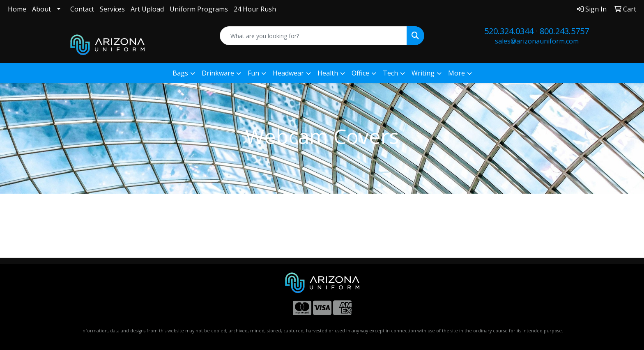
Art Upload (147, 9)
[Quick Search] (314, 36)
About (41, 9)
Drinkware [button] (218, 73)
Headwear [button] (288, 73)
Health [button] (328, 73)
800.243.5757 (564, 31)
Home (17, 9)
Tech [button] (390, 73)
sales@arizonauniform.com (537, 41)
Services (112, 9)
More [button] (457, 73)
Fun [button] (253, 73)
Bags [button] (180, 73)
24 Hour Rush (255, 9)
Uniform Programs (199, 9)
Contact (82, 9)
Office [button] (360, 73)
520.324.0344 (509, 31)
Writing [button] (423, 73)
